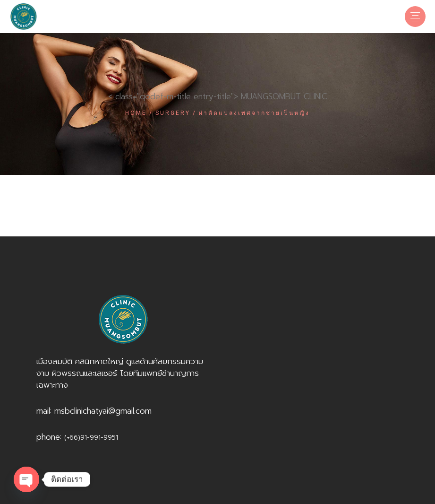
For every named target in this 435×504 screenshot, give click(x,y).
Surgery (173, 113)
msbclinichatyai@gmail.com (103, 411)
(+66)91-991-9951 (91, 438)
